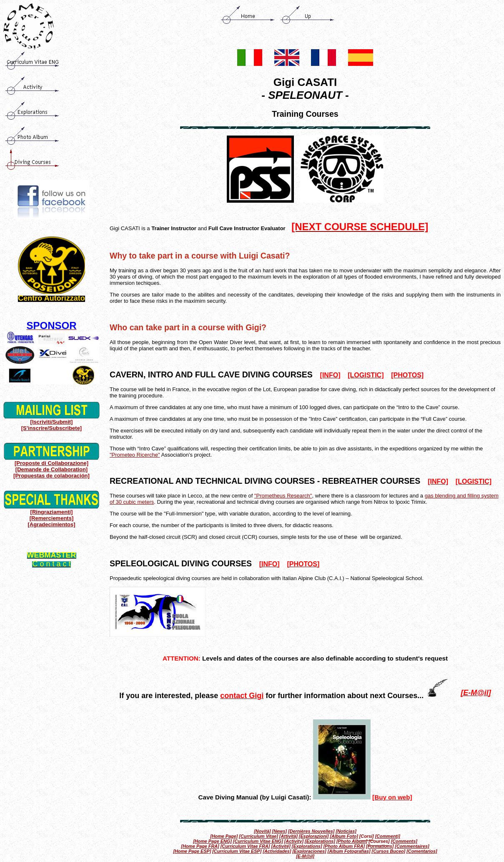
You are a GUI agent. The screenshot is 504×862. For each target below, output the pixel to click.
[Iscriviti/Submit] (52, 422)
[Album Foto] (344, 836)
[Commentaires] (412, 846)
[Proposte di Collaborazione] (51, 463)
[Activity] (294, 841)
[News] (280, 831)
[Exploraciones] (309, 851)
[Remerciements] (52, 518)
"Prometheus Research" (283, 496)
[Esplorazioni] (314, 836)
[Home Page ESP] (192, 851)
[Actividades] (277, 851)
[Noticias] (346, 831)
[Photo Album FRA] (344, 846)
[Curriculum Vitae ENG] (258, 841)
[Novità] (262, 831)
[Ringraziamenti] (52, 512)
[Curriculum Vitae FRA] (245, 846)
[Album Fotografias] (349, 851)
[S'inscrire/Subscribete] (51, 428)
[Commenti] (388, 836)
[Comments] (404, 841)
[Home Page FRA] (200, 846)
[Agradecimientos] (51, 524)
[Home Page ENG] (212, 841)
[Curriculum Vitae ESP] (237, 851)
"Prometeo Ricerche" (135, 455)
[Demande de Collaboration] (51, 469)
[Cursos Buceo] (389, 851)
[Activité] (281, 846)
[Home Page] (224, 836)
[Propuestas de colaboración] (51, 476)
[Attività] (288, 836)
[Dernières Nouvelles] (311, 831)
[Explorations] (320, 841)
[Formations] (380, 846)
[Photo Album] (352, 841)
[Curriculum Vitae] (258, 836)
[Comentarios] (422, 851)
